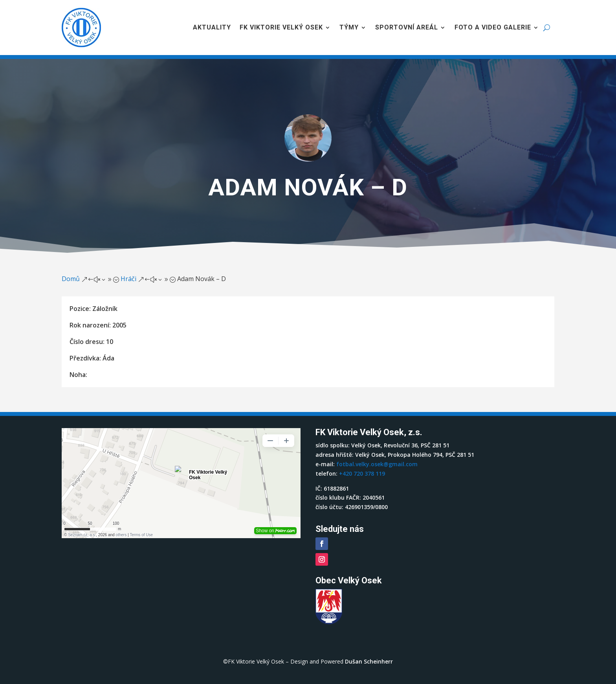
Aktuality (212, 27)
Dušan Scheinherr (369, 661)
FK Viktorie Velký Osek (281, 27)
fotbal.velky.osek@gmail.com (377, 464)
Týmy (349, 27)
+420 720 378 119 (362, 473)
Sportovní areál (407, 27)
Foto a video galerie (493, 27)
